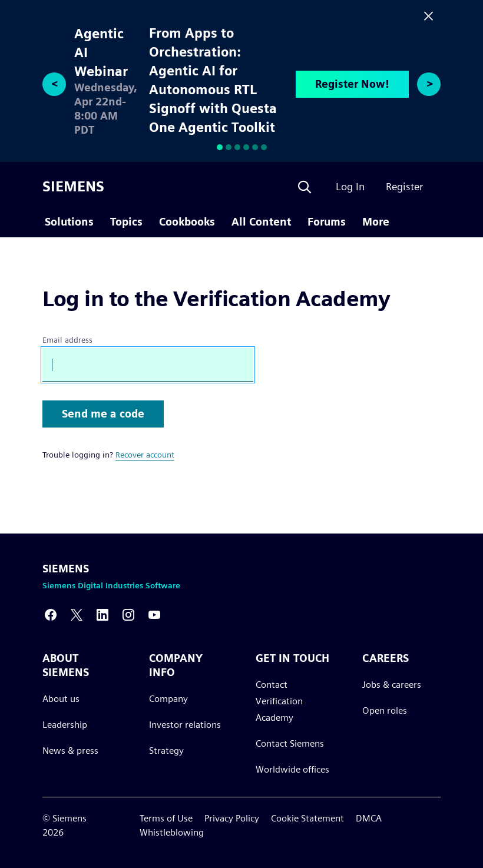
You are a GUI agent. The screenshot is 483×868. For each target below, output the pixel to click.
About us (61, 699)
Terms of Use (166, 818)
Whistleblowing (172, 832)
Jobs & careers (392, 685)
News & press (70, 751)
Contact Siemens (290, 743)
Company (168, 699)
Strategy (166, 751)
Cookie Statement (307, 818)
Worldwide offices (292, 769)
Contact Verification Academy (279, 701)
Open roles (385, 710)
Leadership (65, 725)
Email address (67, 340)
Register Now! (352, 84)
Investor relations (185, 725)
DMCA (369, 818)
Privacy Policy (232, 818)
